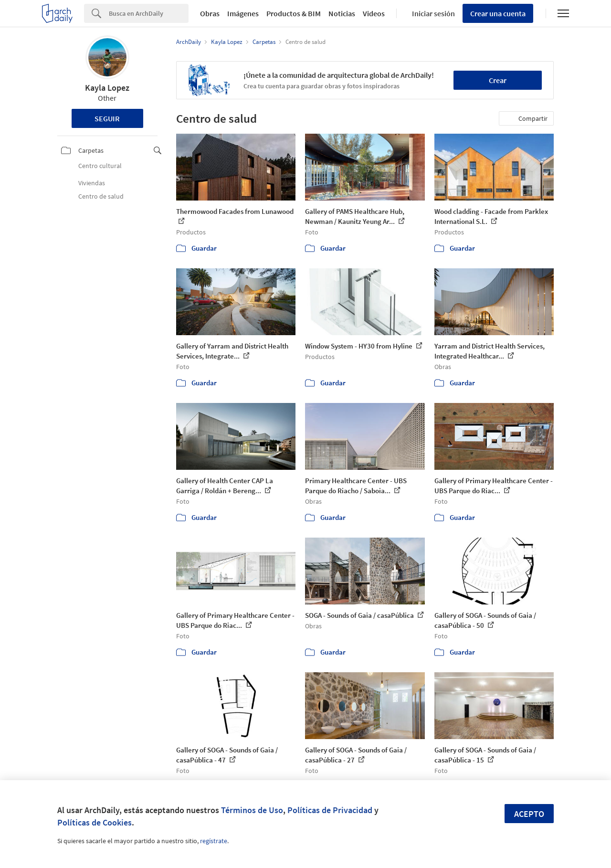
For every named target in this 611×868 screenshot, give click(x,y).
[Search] (149, 13)
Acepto (529, 814)
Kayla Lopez (107, 88)
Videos (374, 13)
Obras (210, 13)
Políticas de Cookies (95, 822)
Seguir (107, 118)
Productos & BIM (294, 13)
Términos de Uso (252, 810)
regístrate (214, 841)
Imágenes (243, 13)
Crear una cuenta (498, 13)
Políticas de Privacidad (330, 810)
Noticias (342, 13)
